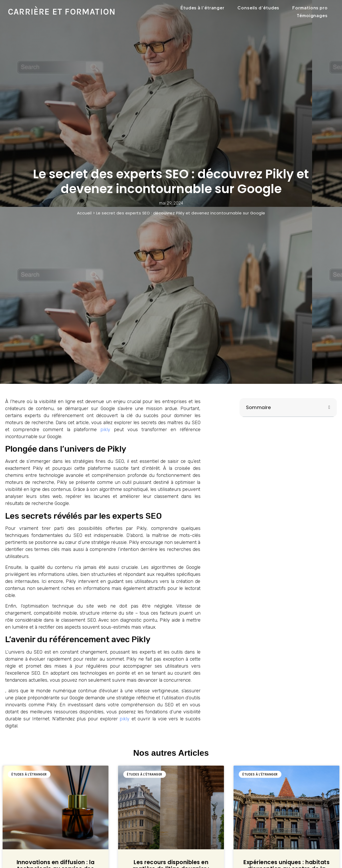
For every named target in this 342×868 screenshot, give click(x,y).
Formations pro (310, 8)
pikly (105, 430)
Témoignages (312, 15)
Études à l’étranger (202, 8)
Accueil (84, 213)
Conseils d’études (258, 8)
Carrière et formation (62, 12)
